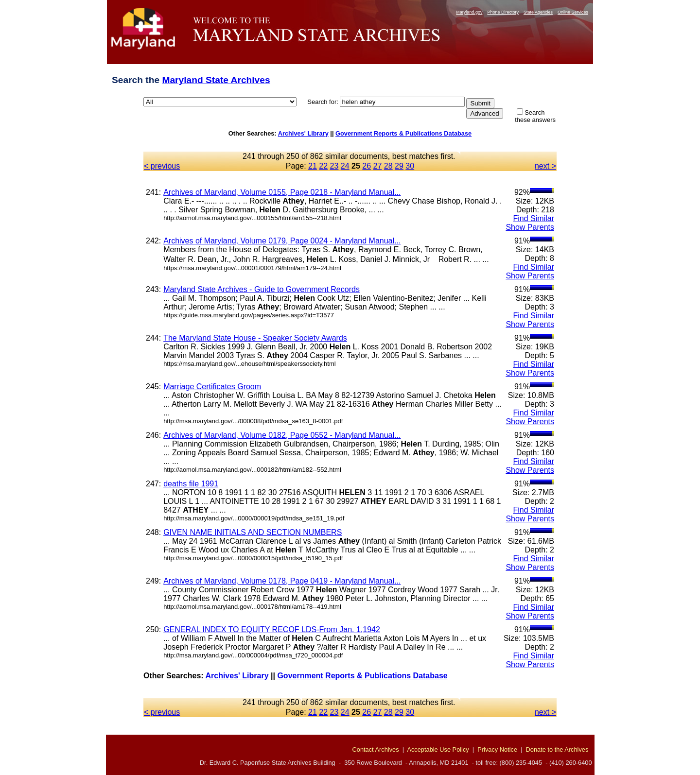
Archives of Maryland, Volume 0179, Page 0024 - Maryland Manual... (282, 241)
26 (367, 166)
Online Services (573, 12)
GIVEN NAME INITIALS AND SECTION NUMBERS (253, 532)
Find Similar (534, 218)
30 (410, 166)
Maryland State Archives (216, 80)
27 (378, 166)
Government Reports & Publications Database (403, 133)
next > (545, 166)
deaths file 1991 (191, 484)
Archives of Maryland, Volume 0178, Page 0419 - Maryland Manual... (282, 581)
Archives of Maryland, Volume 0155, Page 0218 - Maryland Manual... (282, 192)
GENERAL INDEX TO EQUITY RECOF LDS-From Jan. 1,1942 (272, 629)
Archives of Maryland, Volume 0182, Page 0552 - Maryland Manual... (282, 435)
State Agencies (538, 12)
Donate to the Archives (557, 749)
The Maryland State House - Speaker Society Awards (255, 338)
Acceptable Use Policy (438, 749)
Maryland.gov (469, 12)
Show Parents (530, 227)
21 (313, 166)
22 (323, 166)
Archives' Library (303, 133)
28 (388, 166)
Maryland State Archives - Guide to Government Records (262, 289)
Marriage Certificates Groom (212, 387)
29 (399, 166)
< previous (162, 166)
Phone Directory (503, 12)
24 (345, 166)
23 (334, 166)
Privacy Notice (497, 749)
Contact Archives (376, 749)
